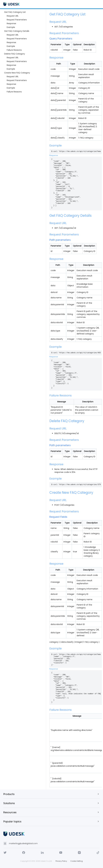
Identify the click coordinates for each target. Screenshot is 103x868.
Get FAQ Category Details (17, 31)
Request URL (13, 16)
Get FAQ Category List (15, 12)
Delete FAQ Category (15, 54)
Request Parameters (17, 20)
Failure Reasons (14, 50)
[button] (52, 794)
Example (11, 27)
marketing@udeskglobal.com (23, 843)
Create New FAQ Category (17, 73)
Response (11, 23)
